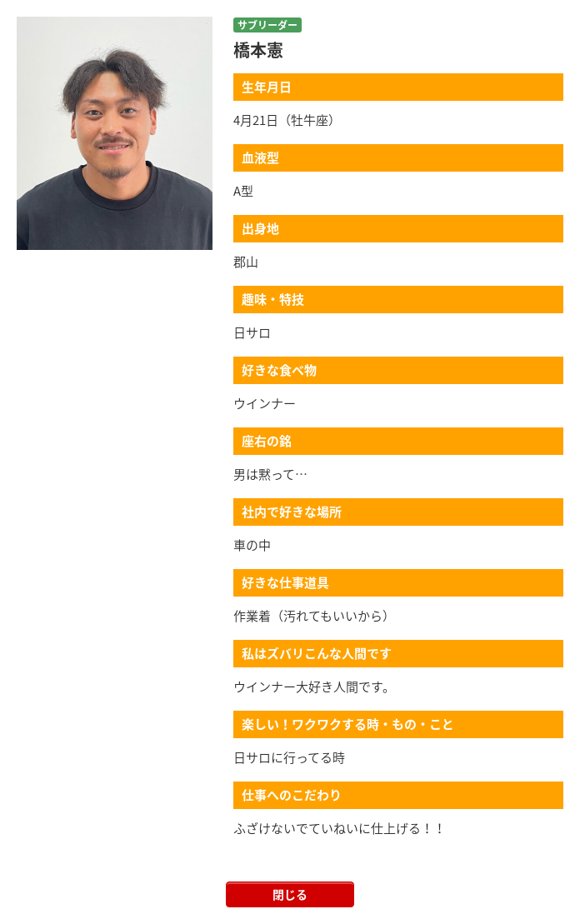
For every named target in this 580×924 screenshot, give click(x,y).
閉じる (290, 894)
